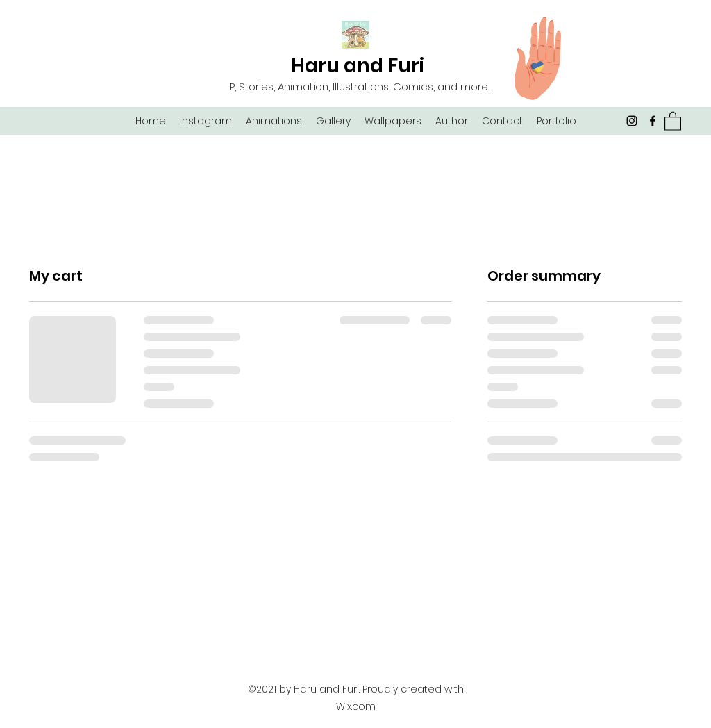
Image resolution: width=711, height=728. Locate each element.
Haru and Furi (358, 66)
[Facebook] (653, 121)
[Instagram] (632, 121)
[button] (673, 121)
